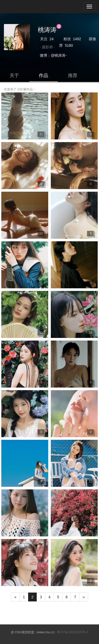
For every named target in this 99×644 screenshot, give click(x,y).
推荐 (73, 75)
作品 (44, 75)
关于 (14, 75)
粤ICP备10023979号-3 (72, 632)
